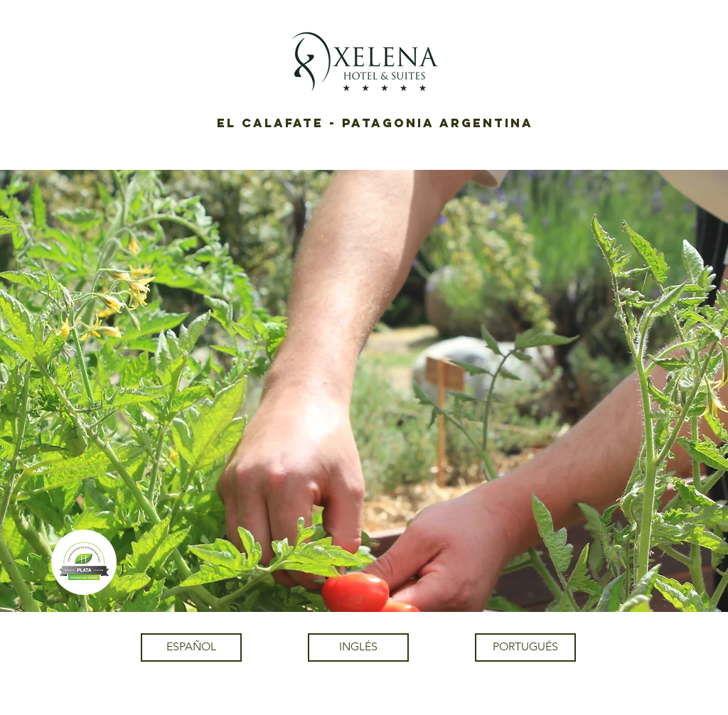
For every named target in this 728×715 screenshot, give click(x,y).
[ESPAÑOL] (191, 647)
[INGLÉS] (358, 647)
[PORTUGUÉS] (525, 647)
